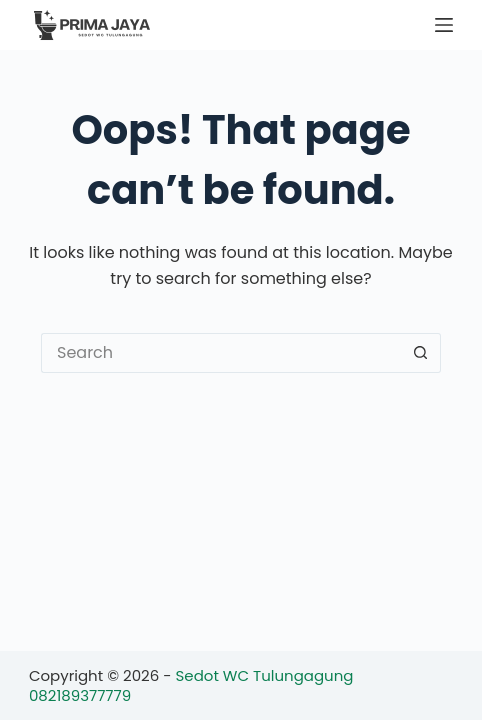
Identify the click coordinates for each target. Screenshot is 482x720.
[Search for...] (221, 353)
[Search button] (421, 353)
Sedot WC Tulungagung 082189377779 (191, 685)
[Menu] (444, 25)
